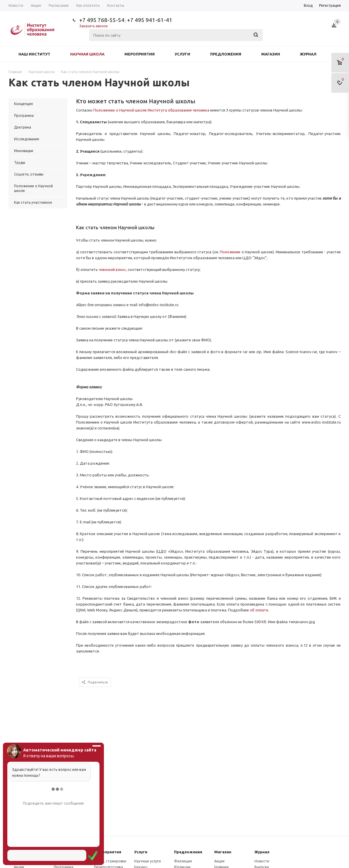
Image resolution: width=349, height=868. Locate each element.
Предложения (226, 54)
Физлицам (183, 861)
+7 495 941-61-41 (150, 20)
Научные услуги (147, 861)
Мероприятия (140, 54)
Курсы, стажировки (110, 861)
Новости (262, 861)
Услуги (182, 54)
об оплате (259, 610)
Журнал (308, 54)
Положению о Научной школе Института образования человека (151, 110)
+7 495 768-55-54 (102, 20)
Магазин (271, 54)
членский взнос (112, 269)
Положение (230, 252)
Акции (219, 861)
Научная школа (87, 54)
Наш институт (34, 54)
